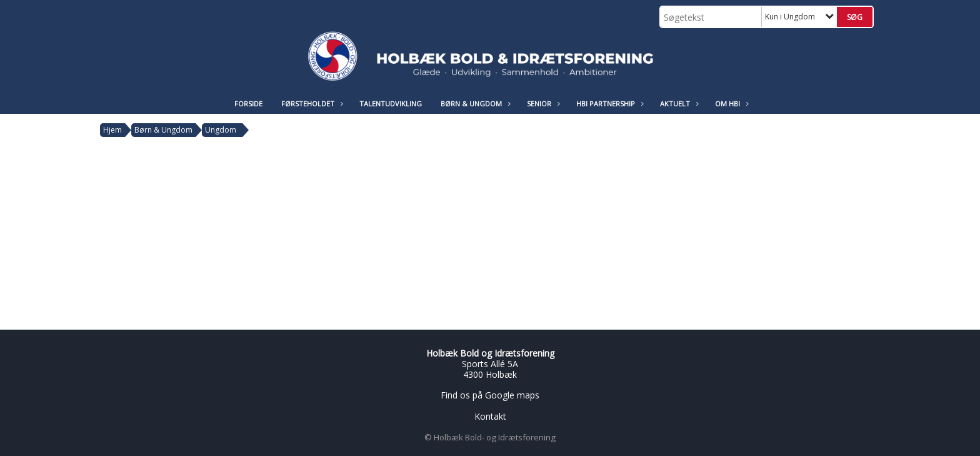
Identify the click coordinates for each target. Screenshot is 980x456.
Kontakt (490, 416)
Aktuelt (678, 104)
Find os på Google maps (490, 395)
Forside (248, 104)
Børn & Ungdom (474, 104)
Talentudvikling (391, 104)
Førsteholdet (311, 104)
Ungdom (221, 130)
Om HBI (731, 104)
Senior (542, 104)
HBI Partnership (609, 104)
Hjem (112, 130)
